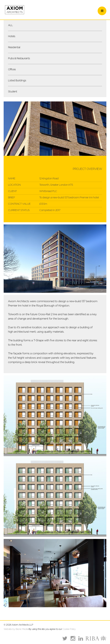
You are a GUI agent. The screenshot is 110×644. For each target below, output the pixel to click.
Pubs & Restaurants (19, 58)
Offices (12, 69)
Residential (14, 47)
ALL (10, 25)
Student (13, 92)
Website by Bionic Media (16, 629)
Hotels (12, 36)
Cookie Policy (69, 629)
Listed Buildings (17, 81)
